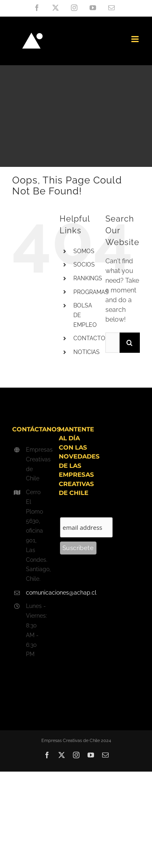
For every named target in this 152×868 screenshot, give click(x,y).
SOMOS (84, 251)
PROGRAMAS (91, 292)
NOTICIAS (87, 352)
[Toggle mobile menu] (136, 39)
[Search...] (112, 343)
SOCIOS (84, 264)
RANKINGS (88, 278)
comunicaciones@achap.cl (36, 593)
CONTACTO (89, 338)
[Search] (130, 343)
